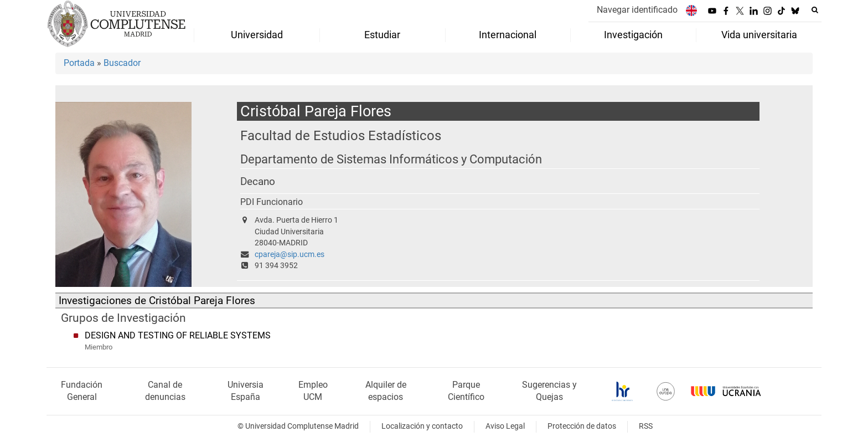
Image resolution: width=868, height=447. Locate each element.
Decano (258, 182)
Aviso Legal (505, 426)
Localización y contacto (422, 426)
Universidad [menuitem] (257, 35)
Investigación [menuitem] (633, 35)
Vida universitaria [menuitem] (759, 35)
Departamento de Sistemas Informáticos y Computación (391, 159)
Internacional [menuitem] (508, 35)
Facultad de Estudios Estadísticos (341, 135)
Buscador (122, 63)
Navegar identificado (637, 10)
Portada (79, 63)
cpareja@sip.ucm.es (290, 255)
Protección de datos (582, 426)
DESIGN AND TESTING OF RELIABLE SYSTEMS (178, 335)
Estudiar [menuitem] (382, 35)
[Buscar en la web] (815, 10)
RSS (646, 426)
